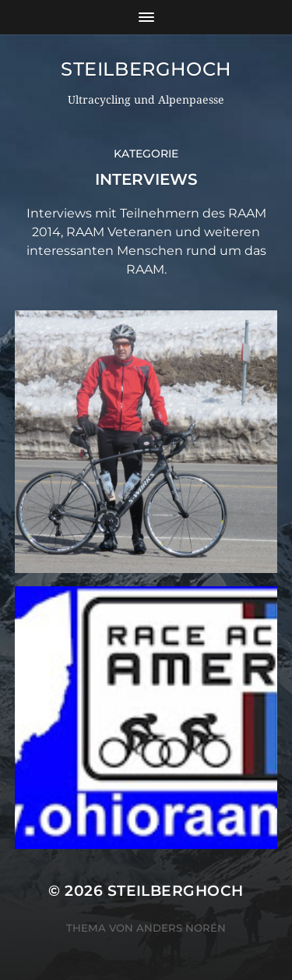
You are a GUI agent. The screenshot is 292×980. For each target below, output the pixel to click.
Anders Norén (181, 928)
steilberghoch (146, 69)
